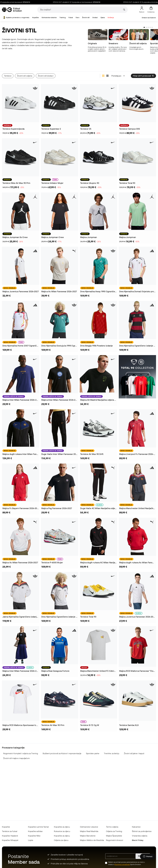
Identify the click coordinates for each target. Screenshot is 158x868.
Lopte (31, 840)
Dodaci (95, 18)
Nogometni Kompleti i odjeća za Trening (21, 745)
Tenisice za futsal (10, 831)
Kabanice (136, 827)
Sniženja (111, 18)
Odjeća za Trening (114, 831)
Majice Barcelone (88, 836)
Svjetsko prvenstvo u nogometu (16, 18)
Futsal (71, 18)
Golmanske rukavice (49, 18)
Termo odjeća (112, 827)
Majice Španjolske (114, 836)
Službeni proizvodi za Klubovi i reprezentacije (62, 745)
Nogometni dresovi (114, 840)
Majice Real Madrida (89, 831)
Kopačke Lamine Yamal (38, 827)
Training (63, 18)
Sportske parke (93, 745)
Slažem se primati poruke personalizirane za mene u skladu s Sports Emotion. (127, 863)
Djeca (103, 18)
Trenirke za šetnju (112, 745)
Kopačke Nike (34, 836)
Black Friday (138, 840)
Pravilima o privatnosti (122, 864)
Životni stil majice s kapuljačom (16, 750)
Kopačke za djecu (62, 827)
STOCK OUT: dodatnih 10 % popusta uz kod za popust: (86, 2)
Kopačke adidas (35, 831)
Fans (77, 18)
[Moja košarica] (151, 10)
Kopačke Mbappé (10, 840)
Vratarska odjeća (140, 836)
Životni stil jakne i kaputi (134, 745)
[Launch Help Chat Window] (148, 856)
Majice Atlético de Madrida (92, 840)
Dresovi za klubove (149, 18)
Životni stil (86, 18)
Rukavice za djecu (62, 831)
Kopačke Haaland (10, 836)
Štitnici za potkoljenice (142, 831)
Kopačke (35, 18)
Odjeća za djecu (61, 840)
